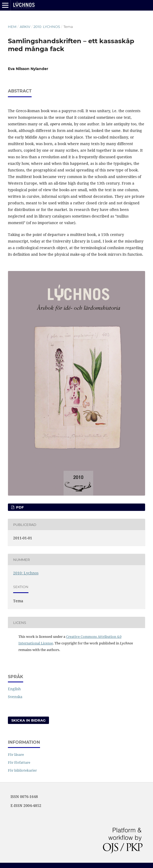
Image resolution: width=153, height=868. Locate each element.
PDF (19, 507)
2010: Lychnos (47, 27)
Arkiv (25, 27)
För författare (19, 762)
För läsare (16, 754)
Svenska (15, 697)
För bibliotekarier (22, 770)
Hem (12, 27)
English (14, 689)
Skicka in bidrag (28, 720)
